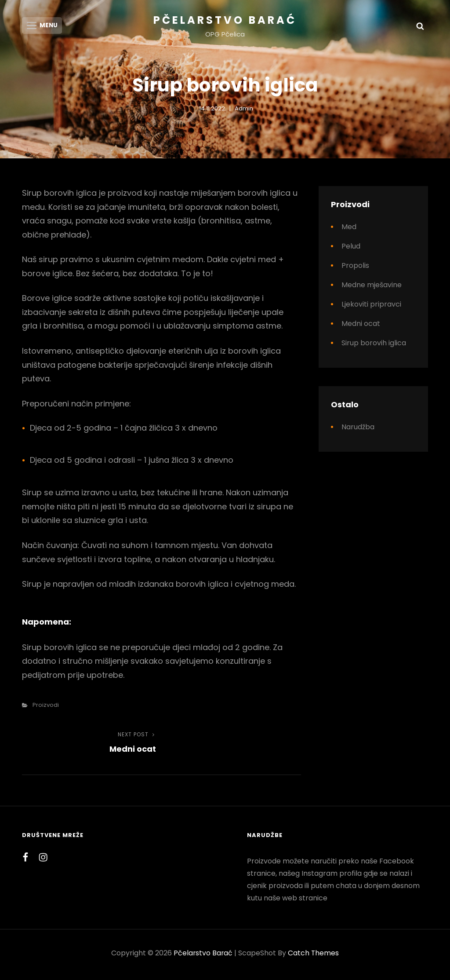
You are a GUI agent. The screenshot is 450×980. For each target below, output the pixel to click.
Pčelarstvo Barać (225, 20)
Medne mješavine (372, 288)
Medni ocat (361, 327)
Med (349, 230)
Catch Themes (314, 956)
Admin (244, 111)
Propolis (355, 269)
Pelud (351, 249)
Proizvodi (46, 708)
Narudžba (358, 430)
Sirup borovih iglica (374, 346)
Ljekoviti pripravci (371, 307)
